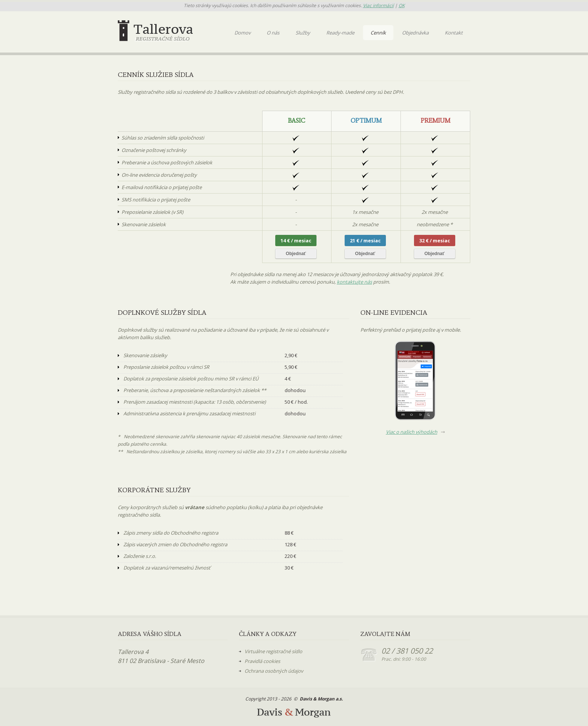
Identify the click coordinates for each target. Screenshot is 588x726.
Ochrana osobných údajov (274, 671)
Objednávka (415, 33)
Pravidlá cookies (262, 661)
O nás (273, 33)
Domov (242, 33)
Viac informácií (378, 5)
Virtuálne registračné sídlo (273, 651)
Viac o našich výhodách (412, 432)
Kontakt (454, 33)
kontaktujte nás (354, 282)
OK (402, 5)
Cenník (378, 33)
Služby (303, 33)
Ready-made (340, 33)
